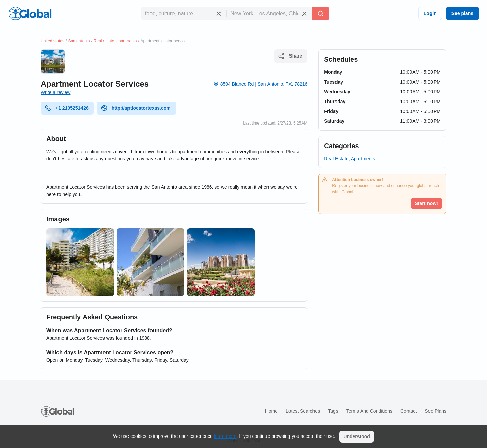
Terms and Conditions (369, 411)
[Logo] (30, 14)
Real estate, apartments (115, 41)
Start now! (426, 203)
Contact (409, 411)
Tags (333, 411)
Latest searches (303, 411)
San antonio (79, 41)
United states (52, 41)
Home (271, 411)
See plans (462, 13)
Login (430, 13)
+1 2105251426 (67, 108)
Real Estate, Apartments (350, 159)
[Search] (321, 14)
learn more (225, 436)
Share (290, 56)
